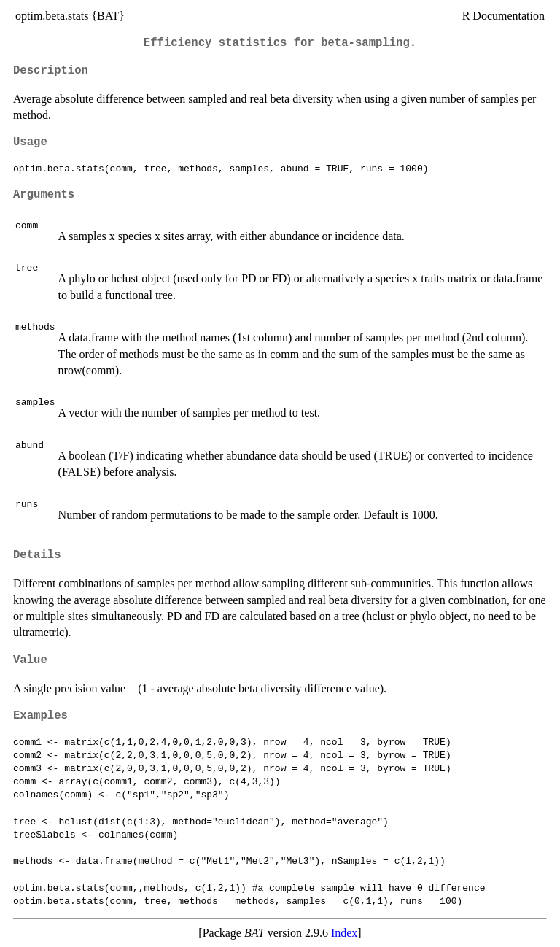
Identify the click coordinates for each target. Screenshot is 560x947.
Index (344, 933)
